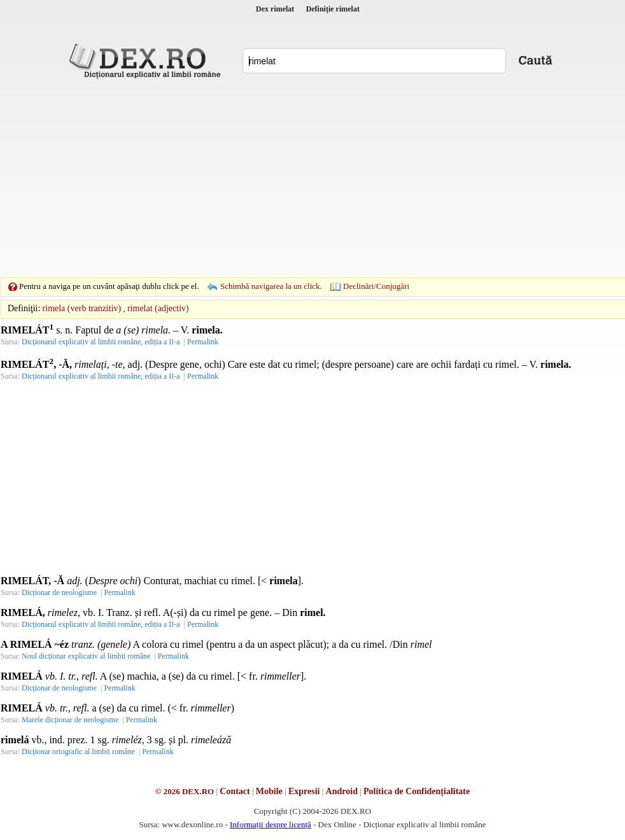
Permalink (203, 342)
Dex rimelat (275, 9)
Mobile (269, 791)
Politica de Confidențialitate (417, 791)
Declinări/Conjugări (376, 286)
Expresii (304, 791)
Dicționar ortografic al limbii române (78, 752)
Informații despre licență (270, 824)
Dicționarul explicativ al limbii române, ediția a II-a (101, 342)
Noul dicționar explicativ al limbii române (86, 656)
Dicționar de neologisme (59, 592)
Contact (235, 791)
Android (342, 791)
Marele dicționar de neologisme (70, 720)
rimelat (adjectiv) (158, 308)
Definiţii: (24, 308)
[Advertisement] (297, 178)
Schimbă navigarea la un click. (271, 286)
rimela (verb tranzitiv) (82, 308)
